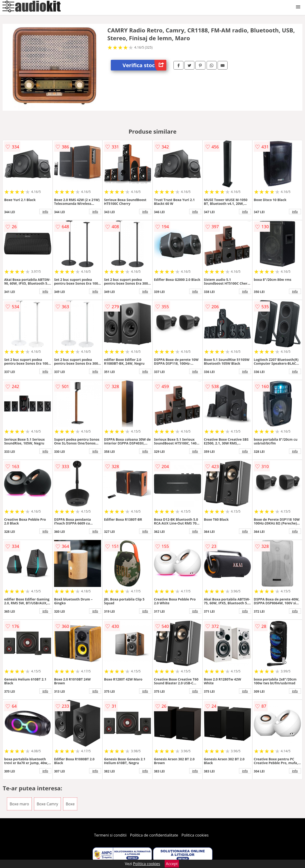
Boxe (70, 804)
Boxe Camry (47, 804)
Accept (172, 864)
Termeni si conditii (110, 835)
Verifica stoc (144, 65)
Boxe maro (19, 804)
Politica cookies (195, 835)
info (45, 212)
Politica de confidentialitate (154, 835)
